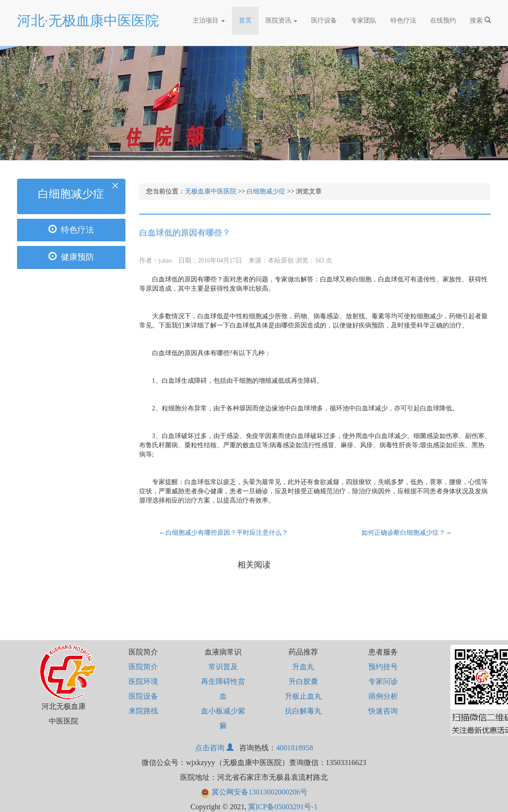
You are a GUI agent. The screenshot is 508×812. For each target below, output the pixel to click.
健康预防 (71, 257)
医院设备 (143, 696)
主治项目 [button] (209, 20)
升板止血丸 (303, 696)
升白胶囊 (303, 681)
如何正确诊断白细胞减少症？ (403, 533)
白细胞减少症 (266, 191)
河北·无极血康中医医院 (88, 20)
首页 (249, 18)
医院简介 (143, 667)
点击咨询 (215, 748)
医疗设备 (324, 20)
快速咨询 (383, 711)
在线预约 (443, 20)
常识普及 (223, 667)
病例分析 (383, 696)
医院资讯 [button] (282, 20)
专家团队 (364, 20)
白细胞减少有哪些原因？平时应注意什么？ (227, 533)
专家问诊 (383, 681)
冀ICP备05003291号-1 (283, 807)
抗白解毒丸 (303, 711)
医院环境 (143, 681)
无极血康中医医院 (211, 191)
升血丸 (303, 667)
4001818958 (295, 748)
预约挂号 (383, 667)
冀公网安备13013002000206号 (254, 792)
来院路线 (143, 711)
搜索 (480, 20)
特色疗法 (403, 20)
